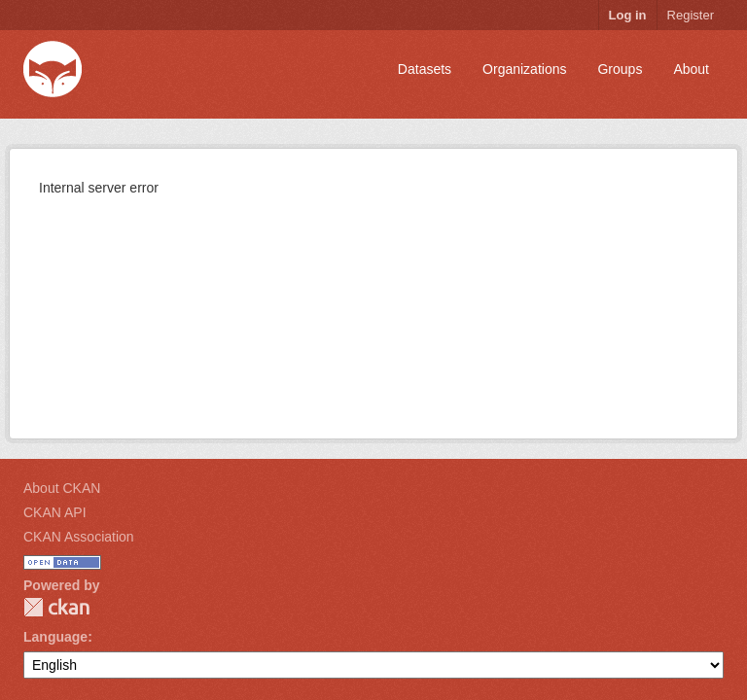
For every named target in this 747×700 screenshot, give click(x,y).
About (691, 69)
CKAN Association (79, 537)
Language (55, 637)
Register (691, 15)
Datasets (425, 69)
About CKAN (62, 488)
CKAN (56, 607)
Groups (620, 69)
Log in (628, 15)
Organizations (524, 69)
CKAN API (55, 512)
